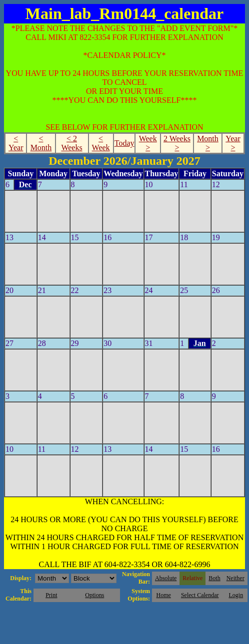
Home (164, 595)
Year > (233, 143)
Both (214, 578)
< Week (101, 143)
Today (124, 143)
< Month (41, 143)
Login (236, 595)
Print (51, 595)
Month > (208, 143)
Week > (148, 143)
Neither (235, 578)
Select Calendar (200, 595)
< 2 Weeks (71, 143)
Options (94, 595)
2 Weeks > (177, 143)
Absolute (166, 578)
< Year (16, 143)
